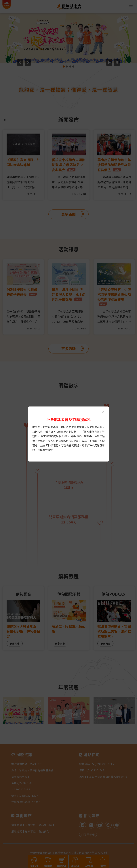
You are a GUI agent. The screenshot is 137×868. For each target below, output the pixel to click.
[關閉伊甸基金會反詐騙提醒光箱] (103, 412)
